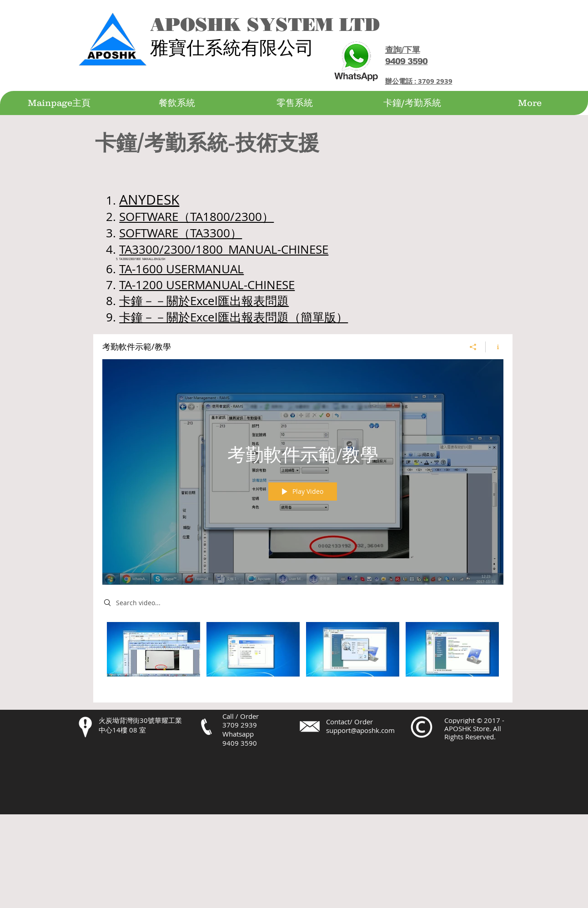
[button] (177, 103)
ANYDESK (149, 200)
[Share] (473, 347)
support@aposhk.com (360, 730)
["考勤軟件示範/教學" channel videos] (303, 655)
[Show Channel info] (495, 347)
